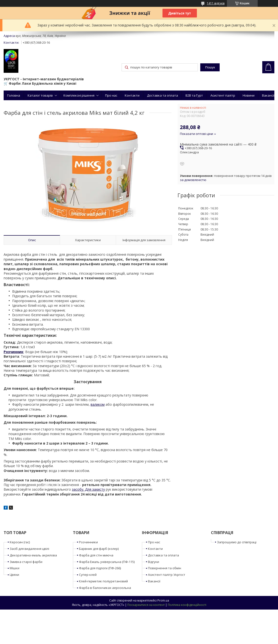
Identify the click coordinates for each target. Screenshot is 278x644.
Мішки (15, 568)
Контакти (132, 95)
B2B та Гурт (194, 95)
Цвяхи (14, 575)
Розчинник (14, 352)
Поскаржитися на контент (146, 605)
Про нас (111, 95)
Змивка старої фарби (26, 562)
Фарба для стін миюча (96, 555)
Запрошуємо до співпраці (237, 542)
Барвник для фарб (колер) (99, 549)
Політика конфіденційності (187, 605)
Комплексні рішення (79, 95)
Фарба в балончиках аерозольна (105, 588)
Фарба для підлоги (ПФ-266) (100, 568)
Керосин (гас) (20, 542)
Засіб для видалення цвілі (29, 549)
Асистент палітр (223, 95)
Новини (249, 95)
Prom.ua (163, 600)
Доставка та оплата (162, 95)
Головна (14, 95)
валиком (98, 404)
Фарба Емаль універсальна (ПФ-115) (107, 562)
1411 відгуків (216, 3)
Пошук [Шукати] (210, 67)
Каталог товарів (40, 95)
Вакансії (268, 95)
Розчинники (88, 542)
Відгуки (154, 562)
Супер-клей (88, 575)
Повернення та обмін (165, 568)
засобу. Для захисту (88, 489)
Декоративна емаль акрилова (33, 555)
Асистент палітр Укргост (167, 575)
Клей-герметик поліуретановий (103, 581)
